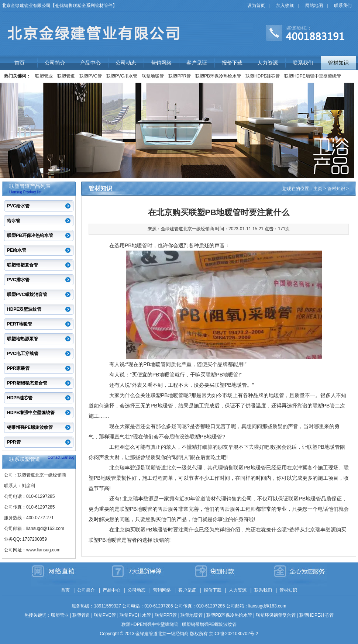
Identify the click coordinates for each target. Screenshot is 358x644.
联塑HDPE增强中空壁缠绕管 (312, 76)
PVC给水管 (18, 206)
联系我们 (343, 6)
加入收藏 (285, 6)
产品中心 (90, 63)
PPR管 (14, 442)
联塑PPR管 (180, 76)
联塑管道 (66, 76)
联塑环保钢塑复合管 (276, 615)
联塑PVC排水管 (122, 76)
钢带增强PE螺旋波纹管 (30, 427)
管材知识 (338, 63)
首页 (20, 63)
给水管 (14, 221)
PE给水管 (17, 250)
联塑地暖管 (153, 76)
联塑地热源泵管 (23, 339)
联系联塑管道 (25, 459)
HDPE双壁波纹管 (24, 309)
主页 (318, 189)
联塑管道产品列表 (30, 186)
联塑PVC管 (91, 76)
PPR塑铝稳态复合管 (27, 383)
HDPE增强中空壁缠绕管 (31, 413)
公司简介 (55, 63)
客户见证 (197, 63)
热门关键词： (17, 76)
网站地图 (314, 6)
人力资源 (268, 63)
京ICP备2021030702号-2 (233, 634)
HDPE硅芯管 (20, 398)
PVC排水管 (18, 280)
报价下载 (232, 63)
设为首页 (256, 6)
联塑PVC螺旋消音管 (27, 295)
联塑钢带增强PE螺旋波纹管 (209, 624)
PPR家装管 (18, 368)
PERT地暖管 (20, 324)
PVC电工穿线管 (23, 354)
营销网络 (161, 63)
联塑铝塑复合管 (23, 265)
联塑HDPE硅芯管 (263, 76)
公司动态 (126, 63)
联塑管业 (44, 76)
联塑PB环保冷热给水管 (218, 76)
